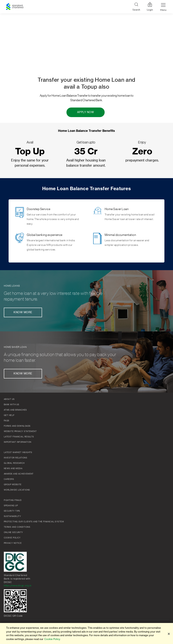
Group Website (13, 485)
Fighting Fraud (13, 500)
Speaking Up (11, 506)
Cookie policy (12, 538)
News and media (13, 469)
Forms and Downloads (17, 426)
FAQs (7, 421)
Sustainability (12, 516)
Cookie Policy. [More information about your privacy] (52, 639)
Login (150, 7)
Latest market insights (18, 452)
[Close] (169, 634)
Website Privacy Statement (20, 431)
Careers (9, 479)
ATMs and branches (15, 410)
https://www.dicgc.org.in (18, 586)
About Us (9, 399)
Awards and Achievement (19, 474)
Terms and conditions (17, 527)
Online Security (13, 532)
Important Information (17, 442)
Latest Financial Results (19, 437)
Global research (14, 463)
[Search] (136, 7)
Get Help (9, 415)
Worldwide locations (17, 490)
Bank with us (11, 405)
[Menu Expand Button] (163, 7)
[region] (86, 633)
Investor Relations (15, 458)
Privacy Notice (13, 543)
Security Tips (12, 511)
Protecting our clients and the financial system (34, 522)
